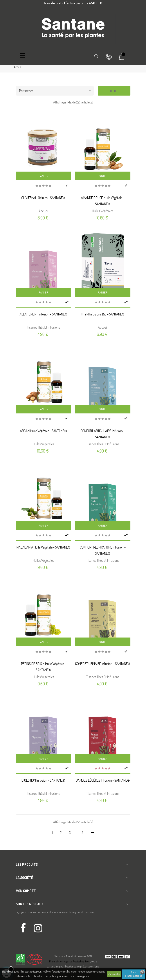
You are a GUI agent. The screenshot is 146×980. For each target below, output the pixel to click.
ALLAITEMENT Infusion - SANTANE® (43, 314)
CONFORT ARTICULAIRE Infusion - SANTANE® (103, 434)
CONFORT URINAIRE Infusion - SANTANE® (103, 664)
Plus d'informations (133, 974)
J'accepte (114, 974)
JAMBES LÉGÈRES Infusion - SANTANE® (103, 780)
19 (82, 833)
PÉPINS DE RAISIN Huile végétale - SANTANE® (43, 667)
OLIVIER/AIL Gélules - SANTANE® (43, 198)
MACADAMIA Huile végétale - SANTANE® (43, 547)
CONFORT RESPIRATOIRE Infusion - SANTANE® (103, 550)
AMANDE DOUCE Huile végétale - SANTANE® (103, 201)
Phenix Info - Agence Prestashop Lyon (70, 961)
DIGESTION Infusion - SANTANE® (43, 780)
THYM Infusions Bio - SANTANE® (103, 314)
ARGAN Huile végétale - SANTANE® (43, 431)
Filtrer (114, 91)
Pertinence (56, 91)
